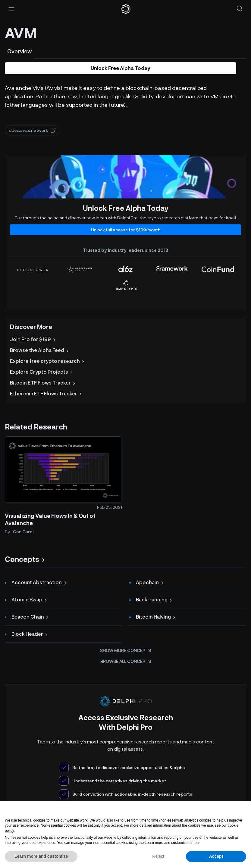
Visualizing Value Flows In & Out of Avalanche (50, 520)
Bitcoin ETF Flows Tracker (43, 383)
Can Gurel (23, 532)
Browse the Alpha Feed (40, 350)
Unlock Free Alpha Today (121, 68)
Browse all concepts (126, 661)
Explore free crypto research (48, 361)
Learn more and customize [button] (41, 856)
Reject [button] (158, 856)
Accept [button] (216, 856)
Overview (19, 51)
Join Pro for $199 (33, 339)
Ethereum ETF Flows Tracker (46, 394)
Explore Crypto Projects (42, 372)
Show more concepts (125, 650)
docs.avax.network (32, 130)
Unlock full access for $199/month (126, 230)
